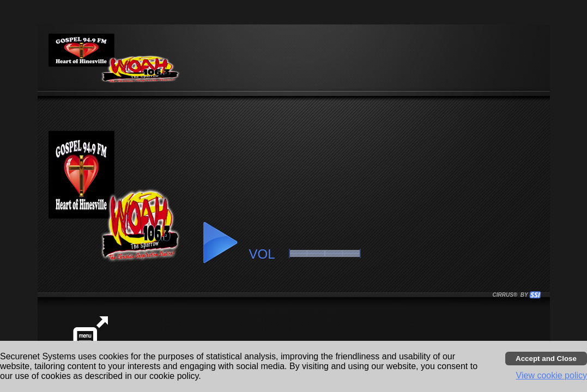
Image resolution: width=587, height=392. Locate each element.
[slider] (325, 253)
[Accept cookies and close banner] (546, 359)
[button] (220, 243)
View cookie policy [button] (552, 375)
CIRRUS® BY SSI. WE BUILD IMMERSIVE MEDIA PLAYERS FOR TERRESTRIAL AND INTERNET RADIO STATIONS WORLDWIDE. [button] (512, 295)
